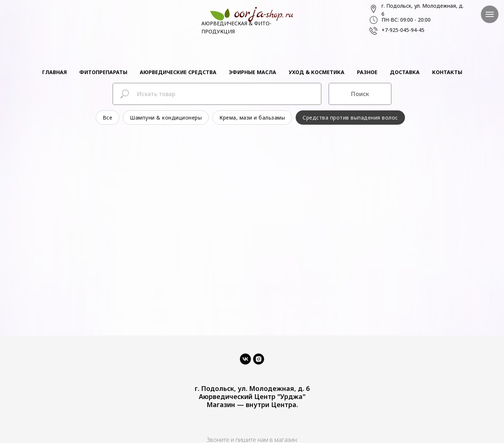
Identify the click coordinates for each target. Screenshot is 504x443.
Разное (367, 72)
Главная (54, 72)
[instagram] (259, 359)
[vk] (245, 359)
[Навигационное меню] (490, 14)
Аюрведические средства (178, 72)
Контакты (447, 72)
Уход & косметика (317, 72)
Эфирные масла (253, 72)
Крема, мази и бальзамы (252, 118)
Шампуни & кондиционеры (166, 118)
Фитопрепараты (103, 72)
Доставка (405, 72)
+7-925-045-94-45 (403, 30)
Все (108, 118)
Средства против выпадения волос (350, 118)
